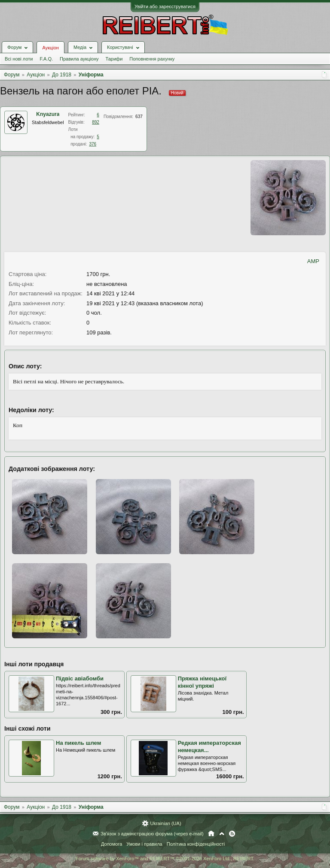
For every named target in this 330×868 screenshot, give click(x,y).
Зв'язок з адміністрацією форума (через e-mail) (152, 834)
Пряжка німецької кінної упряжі (202, 682)
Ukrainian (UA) (165, 823)
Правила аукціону (79, 59)
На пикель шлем (78, 743)
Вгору (222, 834)
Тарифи (114, 59)
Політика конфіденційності (196, 844)
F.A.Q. (46, 59)
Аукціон (50, 48)
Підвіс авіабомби (80, 678)
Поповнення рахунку (152, 59)
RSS (232, 834)
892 (96, 122)
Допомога (112, 844)
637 (139, 117)
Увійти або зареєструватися (165, 6)
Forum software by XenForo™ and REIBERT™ (165, 859)
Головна (211, 834)
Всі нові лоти (19, 59)
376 (93, 144)
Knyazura (48, 114)
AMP (313, 261)
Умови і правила (144, 844)
